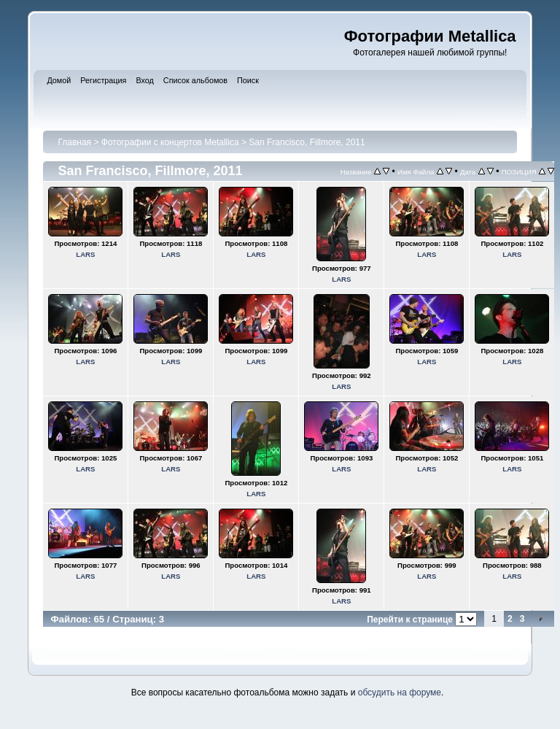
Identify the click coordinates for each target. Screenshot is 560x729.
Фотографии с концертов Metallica (170, 142)
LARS (85, 254)
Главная (74, 142)
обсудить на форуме (400, 693)
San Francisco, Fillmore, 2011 (307, 142)
